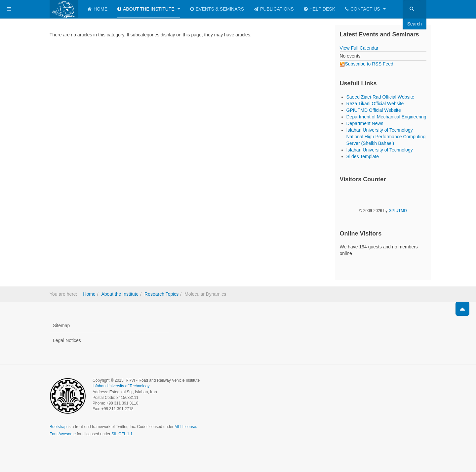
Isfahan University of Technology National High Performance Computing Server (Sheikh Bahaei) (386, 137)
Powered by (396, 386)
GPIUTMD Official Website (374, 110)
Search (415, 24)
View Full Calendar (359, 48)
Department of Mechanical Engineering (386, 117)
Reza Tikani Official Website (375, 104)
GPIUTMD (398, 211)
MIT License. (186, 427)
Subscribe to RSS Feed (367, 64)
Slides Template (363, 156)
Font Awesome (63, 434)
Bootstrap (58, 427)
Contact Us (365, 9)
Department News (365, 123)
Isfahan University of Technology (380, 150)
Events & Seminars (217, 9)
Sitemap (61, 325)
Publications (274, 9)
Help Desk (319, 9)
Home (98, 9)
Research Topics (161, 294)
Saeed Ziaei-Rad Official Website (380, 97)
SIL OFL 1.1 (122, 434)
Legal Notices (67, 340)
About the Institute (149, 9)
